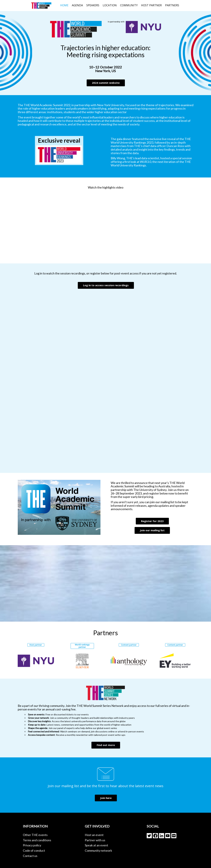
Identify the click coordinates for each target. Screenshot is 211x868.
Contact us (30, 856)
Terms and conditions (37, 840)
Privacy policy (32, 845)
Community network (98, 850)
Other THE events (35, 835)
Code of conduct (34, 850)
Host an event (94, 835)
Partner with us (95, 840)
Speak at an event (96, 845)
